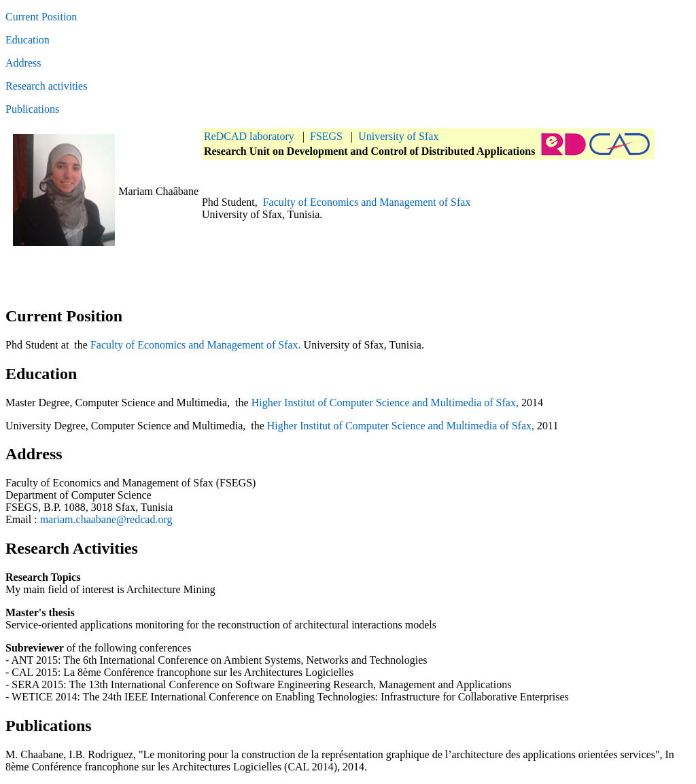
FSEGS (326, 136)
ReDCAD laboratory (249, 136)
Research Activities (72, 548)
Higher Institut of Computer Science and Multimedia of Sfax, (385, 403)
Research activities (46, 86)
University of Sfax (398, 136)
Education (28, 40)
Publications (32, 109)
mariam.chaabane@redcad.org (106, 519)
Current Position (41, 17)
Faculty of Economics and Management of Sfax (367, 202)
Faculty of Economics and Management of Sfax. (196, 345)
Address (23, 63)
